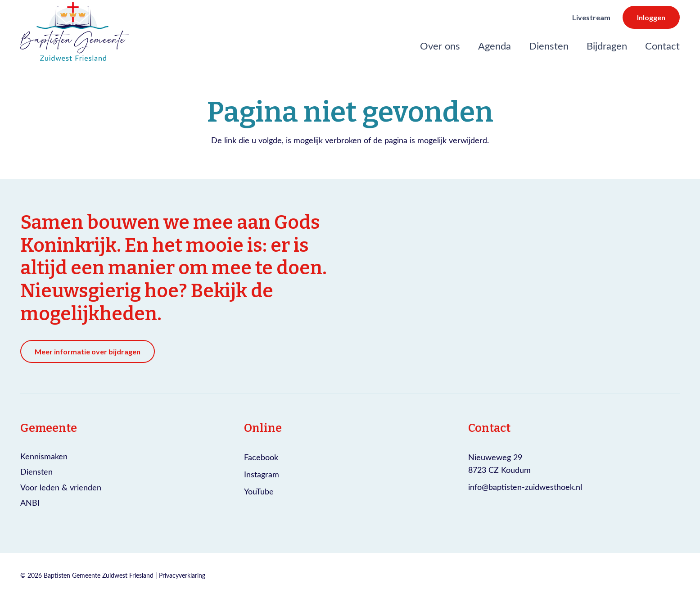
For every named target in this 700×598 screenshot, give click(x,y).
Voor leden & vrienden (61, 487)
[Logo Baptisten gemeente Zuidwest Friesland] (75, 32)
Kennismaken (44, 456)
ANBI (30, 503)
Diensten (36, 471)
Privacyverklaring (182, 575)
